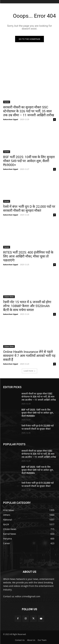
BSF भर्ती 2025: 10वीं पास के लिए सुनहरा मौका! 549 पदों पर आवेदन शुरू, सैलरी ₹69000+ (29, 161)
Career (7, 102)
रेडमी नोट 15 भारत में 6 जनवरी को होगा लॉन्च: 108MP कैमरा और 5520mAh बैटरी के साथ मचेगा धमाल (27, 306)
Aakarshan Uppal (11, 119)
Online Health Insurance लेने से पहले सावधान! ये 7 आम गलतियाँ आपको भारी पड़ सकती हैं (29, 356)
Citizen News (9, 297)
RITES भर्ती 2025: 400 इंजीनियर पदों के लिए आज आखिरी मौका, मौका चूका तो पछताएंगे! (28, 256)
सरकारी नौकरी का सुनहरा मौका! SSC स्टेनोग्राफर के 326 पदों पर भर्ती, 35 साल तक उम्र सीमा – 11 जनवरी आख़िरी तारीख (29, 111)
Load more (29, 371)
